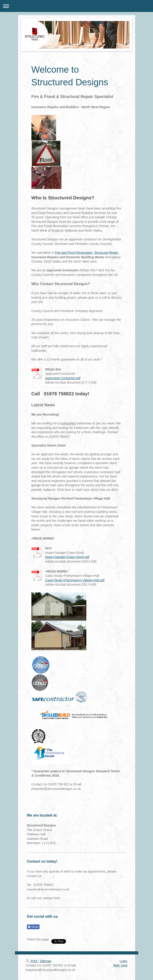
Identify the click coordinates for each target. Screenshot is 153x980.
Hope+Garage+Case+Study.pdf (67, 557)
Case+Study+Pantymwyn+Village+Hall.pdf (75, 580)
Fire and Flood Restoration (74, 253)
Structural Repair (106, 253)
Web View (120, 965)
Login (123, 961)
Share (33, 927)
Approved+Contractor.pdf (63, 378)
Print (32, 961)
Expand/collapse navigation (76, 6)
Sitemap (46, 961)
